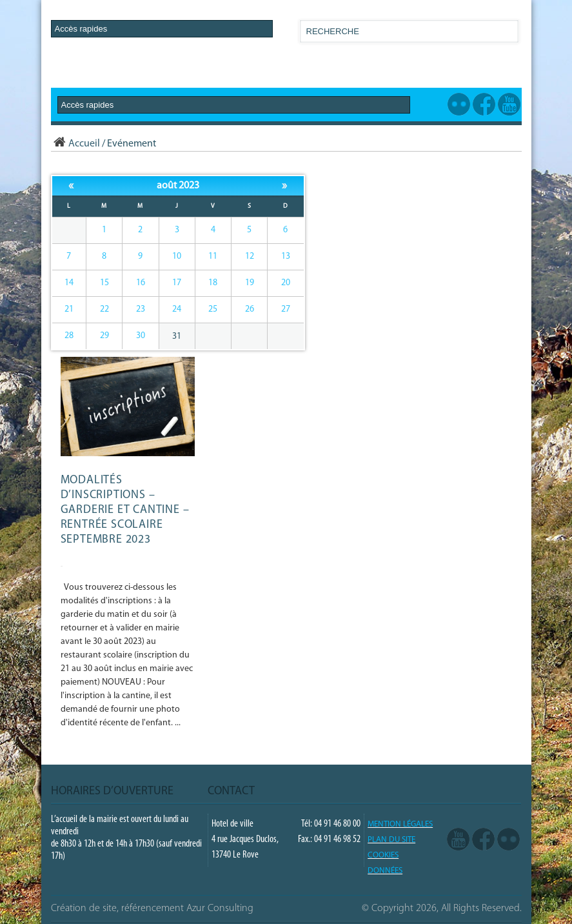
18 (213, 283)
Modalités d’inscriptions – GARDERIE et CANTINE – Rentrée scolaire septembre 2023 (125, 510)
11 (213, 256)
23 (141, 309)
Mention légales (400, 824)
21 (69, 309)
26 (250, 309)
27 (286, 309)
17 (177, 283)
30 (141, 336)
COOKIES (383, 855)
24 (177, 309)
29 (104, 336)
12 (250, 256)
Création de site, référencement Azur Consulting (152, 909)
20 (286, 283)
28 (69, 336)
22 (104, 309)
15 (104, 283)
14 (69, 283)
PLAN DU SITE (391, 840)
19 (250, 283)
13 (286, 256)
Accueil (75, 144)
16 (141, 283)
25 (213, 309)
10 (177, 256)
